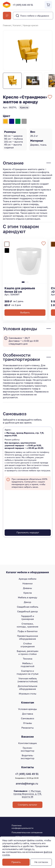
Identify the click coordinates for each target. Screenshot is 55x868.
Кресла (28, 593)
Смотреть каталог (27, 805)
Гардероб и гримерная (28, 618)
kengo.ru (29, 849)
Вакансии (27, 737)
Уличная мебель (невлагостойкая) (28, 680)
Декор (27, 602)
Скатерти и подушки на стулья (27, 672)
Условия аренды (27, 709)
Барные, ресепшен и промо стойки (28, 652)
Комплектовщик (28, 743)
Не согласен (41, 862)
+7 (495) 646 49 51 (23, 5)
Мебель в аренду (28, 597)
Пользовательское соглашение (27, 832)
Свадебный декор (27, 611)
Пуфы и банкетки (28, 631)
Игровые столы (28, 694)
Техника (28, 659)
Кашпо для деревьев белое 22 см (20, 290)
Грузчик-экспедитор (27, 749)
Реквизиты (28, 728)
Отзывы (28, 723)
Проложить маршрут (28, 533)
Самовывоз (27, 718)
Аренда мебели (27, 579)
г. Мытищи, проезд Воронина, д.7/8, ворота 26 (28, 794)
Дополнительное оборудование (27, 687)
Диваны (27, 588)
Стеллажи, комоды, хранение (27, 625)
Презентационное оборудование (27, 637)
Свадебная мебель (28, 607)
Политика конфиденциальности (23, 827)
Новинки (27, 583)
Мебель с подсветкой (27, 665)
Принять (16, 862)
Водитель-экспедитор (27, 757)
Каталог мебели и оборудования (27, 572)
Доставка (28, 714)
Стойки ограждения (28, 645)
